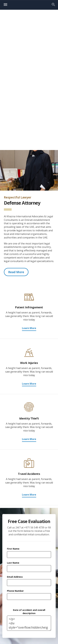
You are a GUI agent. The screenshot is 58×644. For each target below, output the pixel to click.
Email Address (15, 577)
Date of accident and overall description (29, 612)
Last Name (13, 563)
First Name (13, 549)
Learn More (29, 328)
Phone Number (15, 591)
